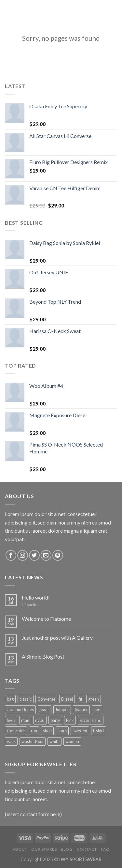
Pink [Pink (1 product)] (70, 720)
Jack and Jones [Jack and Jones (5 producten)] (20, 709)
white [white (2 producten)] (54, 741)
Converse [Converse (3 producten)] (46, 699)
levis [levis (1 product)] (11, 720)
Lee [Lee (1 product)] (97, 709)
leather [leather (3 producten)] (81, 709)
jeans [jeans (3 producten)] (45, 709)
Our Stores (44, 849)
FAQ (105, 849)
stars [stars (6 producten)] (62, 731)
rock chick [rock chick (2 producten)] (16, 731)
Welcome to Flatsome (46, 619)
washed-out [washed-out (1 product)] (33, 741)
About (20, 849)
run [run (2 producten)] (34, 731)
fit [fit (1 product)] (81, 699)
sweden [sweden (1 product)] (80, 731)
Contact (87, 849)
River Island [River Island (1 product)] (91, 720)
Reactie (30, 605)
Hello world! (36, 597)
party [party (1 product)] (55, 720)
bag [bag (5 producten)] (10, 699)
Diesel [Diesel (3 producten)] (67, 699)
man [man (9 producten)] (25, 720)
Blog (67, 849)
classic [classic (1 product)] (26, 699)
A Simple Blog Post (43, 656)
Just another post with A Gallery (57, 638)
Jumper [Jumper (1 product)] (62, 709)
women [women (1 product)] (72, 741)
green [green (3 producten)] (94, 699)
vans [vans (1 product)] (11, 741)
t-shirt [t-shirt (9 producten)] (99, 731)
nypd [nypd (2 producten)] (40, 720)
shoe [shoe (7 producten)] (47, 731)
